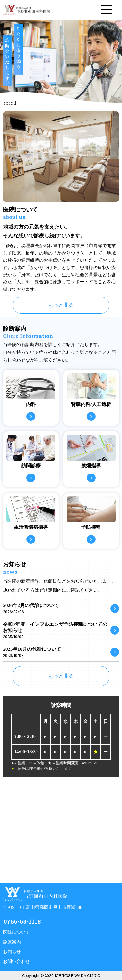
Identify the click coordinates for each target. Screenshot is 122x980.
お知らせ (12, 952)
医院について (16, 932)
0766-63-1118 (22, 921)
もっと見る (61, 305)
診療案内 (12, 942)
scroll (10, 103)
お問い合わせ (16, 961)
